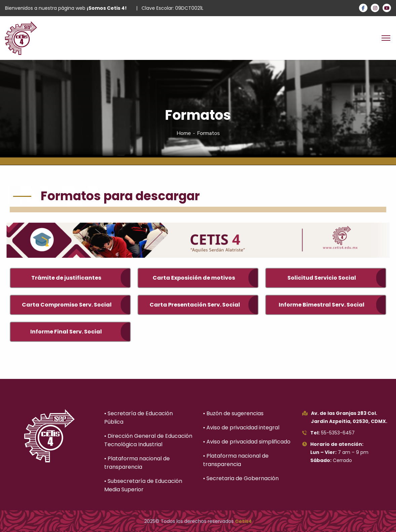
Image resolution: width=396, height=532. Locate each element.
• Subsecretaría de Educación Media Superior (143, 485)
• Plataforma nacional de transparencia (137, 463)
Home (184, 133)
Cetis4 (243, 521)
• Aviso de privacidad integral (241, 428)
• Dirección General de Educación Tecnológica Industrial (148, 440)
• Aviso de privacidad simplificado (247, 442)
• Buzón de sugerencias (233, 413)
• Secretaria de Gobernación (241, 478)
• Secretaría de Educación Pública (138, 418)
